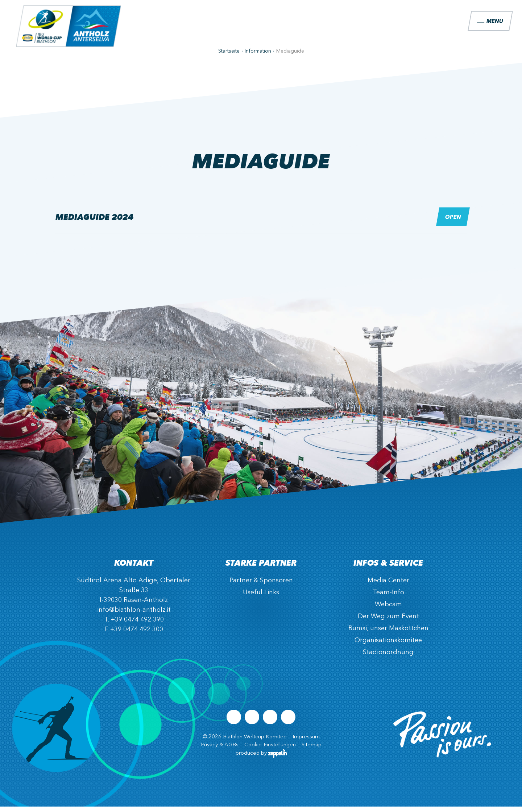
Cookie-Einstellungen (270, 751)
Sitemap (312, 751)
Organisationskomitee (388, 646)
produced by (261, 759)
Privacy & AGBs (220, 751)
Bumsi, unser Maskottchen (388, 634)
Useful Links (261, 598)
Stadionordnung (388, 658)
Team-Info (388, 598)
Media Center (388, 586)
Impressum (306, 743)
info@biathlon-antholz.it (134, 615)
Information (258, 57)
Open (453, 222)
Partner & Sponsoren (261, 586)
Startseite (229, 57)
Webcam (388, 610)
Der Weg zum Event (388, 622)
